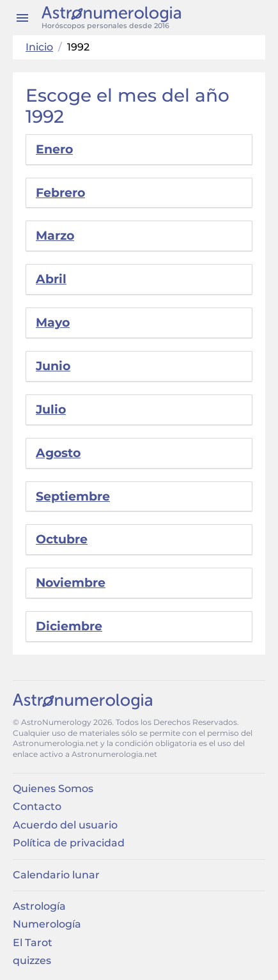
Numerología (47, 924)
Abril (51, 279)
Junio (53, 366)
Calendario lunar (56, 875)
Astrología (39, 906)
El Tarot (33, 943)
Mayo (53, 323)
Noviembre (71, 583)
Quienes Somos (53, 789)
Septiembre (73, 496)
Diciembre (69, 626)
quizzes (32, 961)
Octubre (62, 539)
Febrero (60, 193)
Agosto (58, 453)
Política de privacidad (69, 843)
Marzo (55, 236)
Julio (51, 409)
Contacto (37, 806)
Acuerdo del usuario (65, 825)
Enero (54, 149)
